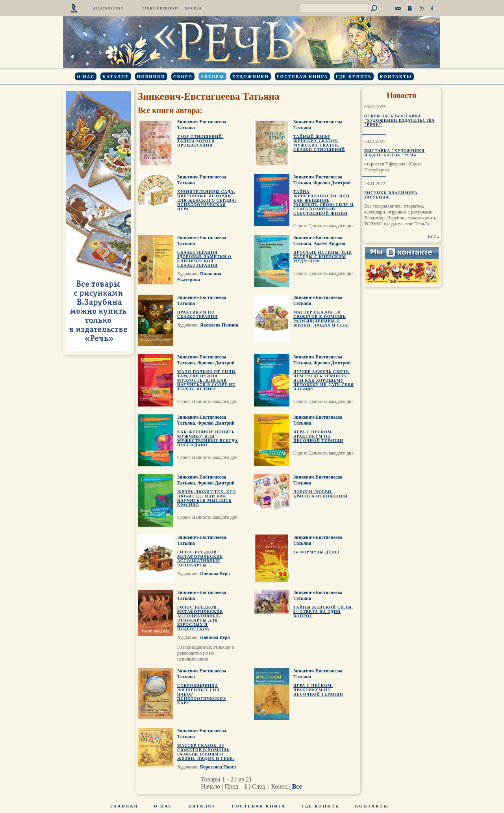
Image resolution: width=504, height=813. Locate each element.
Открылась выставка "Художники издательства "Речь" (399, 120)
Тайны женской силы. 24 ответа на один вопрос (323, 612)
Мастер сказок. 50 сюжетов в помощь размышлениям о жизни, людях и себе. (206, 752)
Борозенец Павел (218, 767)
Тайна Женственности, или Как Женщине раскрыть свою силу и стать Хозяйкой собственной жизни (323, 202)
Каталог (116, 76)
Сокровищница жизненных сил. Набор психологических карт (202, 694)
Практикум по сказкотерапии (197, 314)
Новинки (151, 76)
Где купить (354, 76)
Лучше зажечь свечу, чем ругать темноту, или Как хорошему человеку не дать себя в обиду (324, 380)
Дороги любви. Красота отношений (321, 494)
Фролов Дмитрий (332, 183)
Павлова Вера (215, 574)
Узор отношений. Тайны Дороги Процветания (200, 141)
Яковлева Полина (219, 325)
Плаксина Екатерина (199, 277)
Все (297, 786)
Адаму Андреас (330, 243)
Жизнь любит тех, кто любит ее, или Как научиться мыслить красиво (207, 498)
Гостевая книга (302, 76)
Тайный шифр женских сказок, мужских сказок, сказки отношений (319, 143)
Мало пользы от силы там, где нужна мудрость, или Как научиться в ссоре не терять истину (207, 380)
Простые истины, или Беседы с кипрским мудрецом (323, 257)
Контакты (396, 76)
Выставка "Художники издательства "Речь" (395, 153)
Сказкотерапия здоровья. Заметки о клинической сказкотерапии (204, 259)
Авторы (212, 76)
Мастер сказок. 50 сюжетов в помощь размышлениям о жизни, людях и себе (321, 319)
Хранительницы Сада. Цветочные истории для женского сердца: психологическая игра (207, 200)
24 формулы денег (317, 552)
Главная (124, 806)
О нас (86, 76)
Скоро (183, 76)
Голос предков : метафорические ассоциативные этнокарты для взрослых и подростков (200, 618)
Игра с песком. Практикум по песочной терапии (318, 436)
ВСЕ (432, 237)
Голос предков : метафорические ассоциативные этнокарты (200, 559)
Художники (251, 76)
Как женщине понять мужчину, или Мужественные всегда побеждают (208, 438)
